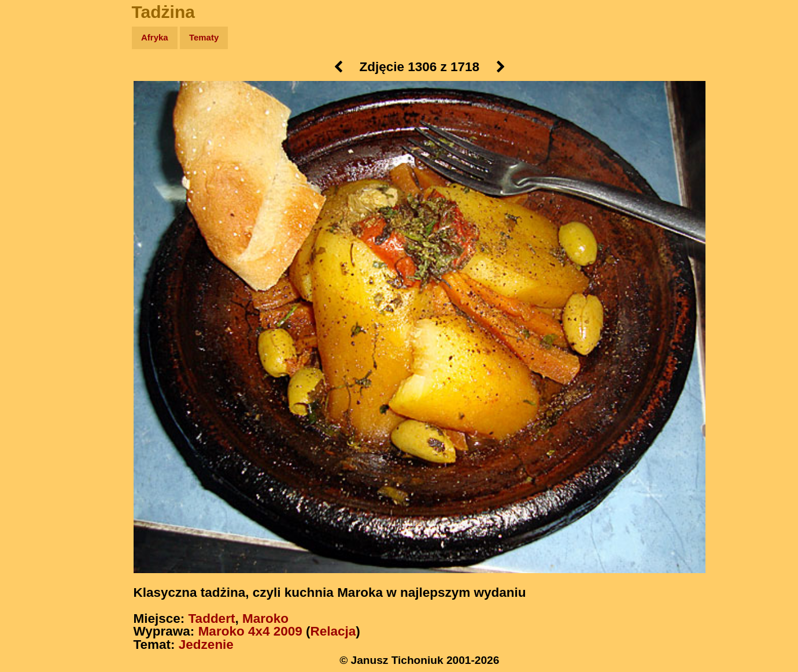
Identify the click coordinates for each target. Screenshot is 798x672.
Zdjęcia (34, 105)
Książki (34, 149)
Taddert (212, 619)
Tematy (204, 37)
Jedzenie (206, 645)
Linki (29, 216)
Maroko (265, 619)
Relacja (333, 631)
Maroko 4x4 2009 (250, 631)
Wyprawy (38, 82)
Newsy (33, 127)
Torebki (35, 239)
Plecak (33, 194)
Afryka (155, 37)
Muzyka (35, 171)
